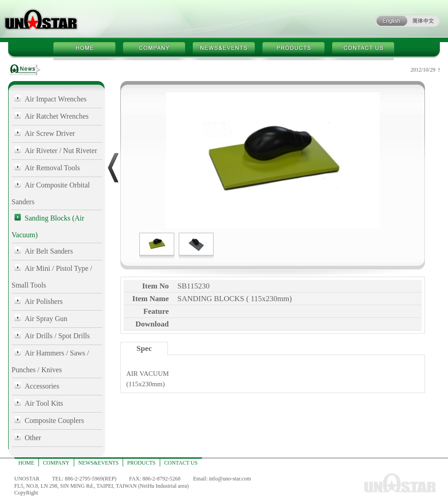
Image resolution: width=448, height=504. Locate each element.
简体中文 (424, 21)
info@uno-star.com (230, 479)
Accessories (42, 386)
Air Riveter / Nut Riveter (61, 151)
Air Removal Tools (52, 168)
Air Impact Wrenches (56, 99)
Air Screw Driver (50, 133)
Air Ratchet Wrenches (57, 116)
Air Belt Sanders (49, 251)
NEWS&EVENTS (98, 463)
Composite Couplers (55, 420)
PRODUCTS (141, 463)
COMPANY (56, 463)
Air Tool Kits (44, 403)
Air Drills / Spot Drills (57, 336)
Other (33, 438)
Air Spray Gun (46, 319)
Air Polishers (44, 301)
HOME (26, 463)
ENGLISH (391, 21)
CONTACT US (181, 463)
